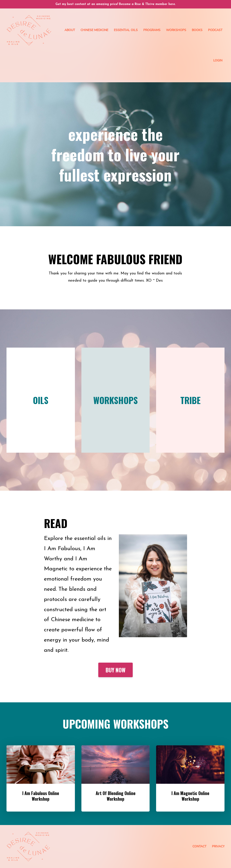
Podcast (215, 30)
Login (218, 60)
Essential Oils (126, 30)
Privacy (218, 846)
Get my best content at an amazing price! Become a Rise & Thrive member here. (115, 4)
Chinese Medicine (94, 30)
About (70, 30)
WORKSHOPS (115, 400)
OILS (41, 400)
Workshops (176, 30)
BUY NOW (115, 670)
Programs (152, 30)
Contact (199, 846)
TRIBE (190, 400)
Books (197, 30)
